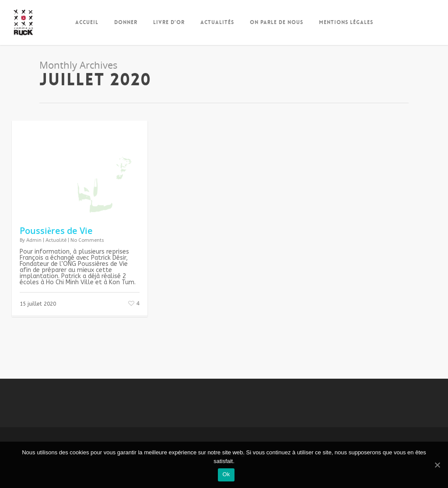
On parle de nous (276, 22)
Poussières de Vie (56, 231)
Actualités (217, 22)
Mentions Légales (346, 22)
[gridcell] (80, 267)
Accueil (87, 22)
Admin (34, 240)
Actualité (56, 240)
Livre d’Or (169, 22)
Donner (126, 22)
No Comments (87, 240)
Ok (226, 474)
